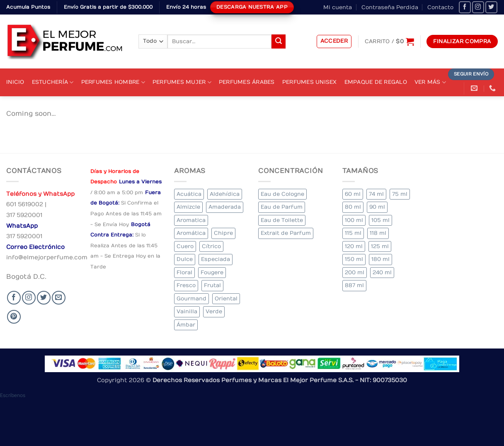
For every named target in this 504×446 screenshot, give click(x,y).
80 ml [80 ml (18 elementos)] (353, 207)
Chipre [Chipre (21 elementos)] (223, 233)
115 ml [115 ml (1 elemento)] (353, 233)
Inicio (15, 82)
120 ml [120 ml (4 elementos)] (354, 246)
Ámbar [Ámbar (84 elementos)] (186, 325)
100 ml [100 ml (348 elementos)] (354, 220)
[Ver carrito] (389, 41)
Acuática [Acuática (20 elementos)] (189, 194)
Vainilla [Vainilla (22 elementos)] (187, 311)
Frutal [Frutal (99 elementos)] (212, 285)
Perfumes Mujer (182, 82)
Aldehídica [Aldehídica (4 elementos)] (225, 194)
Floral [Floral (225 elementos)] (184, 272)
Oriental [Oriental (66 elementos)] (226, 299)
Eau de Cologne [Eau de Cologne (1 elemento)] (282, 194)
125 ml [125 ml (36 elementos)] (380, 246)
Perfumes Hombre (113, 82)
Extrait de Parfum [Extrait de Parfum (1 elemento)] (286, 233)
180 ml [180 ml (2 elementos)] (380, 259)
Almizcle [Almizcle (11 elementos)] (188, 207)
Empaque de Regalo (376, 82)
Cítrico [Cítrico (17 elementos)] (211, 246)
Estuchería (53, 82)
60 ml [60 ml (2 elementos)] (353, 194)
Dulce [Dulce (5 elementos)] (185, 259)
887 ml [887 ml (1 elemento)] (354, 285)
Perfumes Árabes (247, 82)
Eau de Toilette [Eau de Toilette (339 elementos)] (282, 220)
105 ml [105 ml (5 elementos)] (380, 220)
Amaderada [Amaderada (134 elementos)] (225, 207)
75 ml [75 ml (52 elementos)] (400, 194)
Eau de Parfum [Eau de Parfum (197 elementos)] (282, 207)
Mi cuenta (338, 7)
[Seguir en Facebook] (465, 7)
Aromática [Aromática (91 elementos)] (191, 233)
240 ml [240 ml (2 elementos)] (382, 272)
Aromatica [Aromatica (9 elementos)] (191, 220)
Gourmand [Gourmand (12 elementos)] (191, 299)
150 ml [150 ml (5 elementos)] (354, 259)
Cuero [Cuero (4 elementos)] (185, 246)
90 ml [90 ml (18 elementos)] (377, 207)
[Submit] (279, 41)
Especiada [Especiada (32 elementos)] (216, 259)
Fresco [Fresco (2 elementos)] (186, 285)
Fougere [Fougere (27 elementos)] (212, 272)
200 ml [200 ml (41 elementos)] (355, 272)
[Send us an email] (59, 298)
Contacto (440, 7)
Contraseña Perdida (390, 7)
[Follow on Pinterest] (14, 317)
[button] (334, 41)
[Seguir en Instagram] (478, 7)
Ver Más (430, 82)
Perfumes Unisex (310, 82)
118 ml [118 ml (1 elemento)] (378, 233)
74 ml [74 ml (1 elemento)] (376, 194)
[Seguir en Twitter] (491, 7)
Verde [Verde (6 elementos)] (214, 311)
